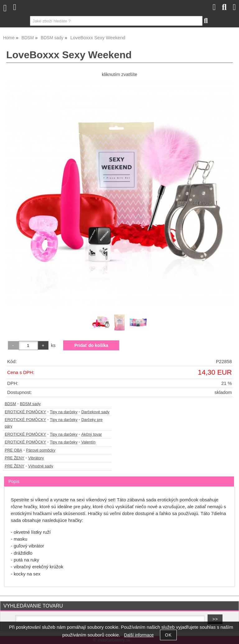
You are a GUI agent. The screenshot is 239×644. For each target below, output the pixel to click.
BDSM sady (30, 404)
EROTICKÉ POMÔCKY (25, 412)
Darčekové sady (95, 412)
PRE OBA (13, 450)
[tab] (119, 477)
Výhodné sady (41, 466)
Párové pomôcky (40, 450)
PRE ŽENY (14, 458)
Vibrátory (36, 458)
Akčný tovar (91, 434)
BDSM (10, 404)
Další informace (139, 635)
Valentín (88, 442)
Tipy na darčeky (64, 412)
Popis (14, 481)
